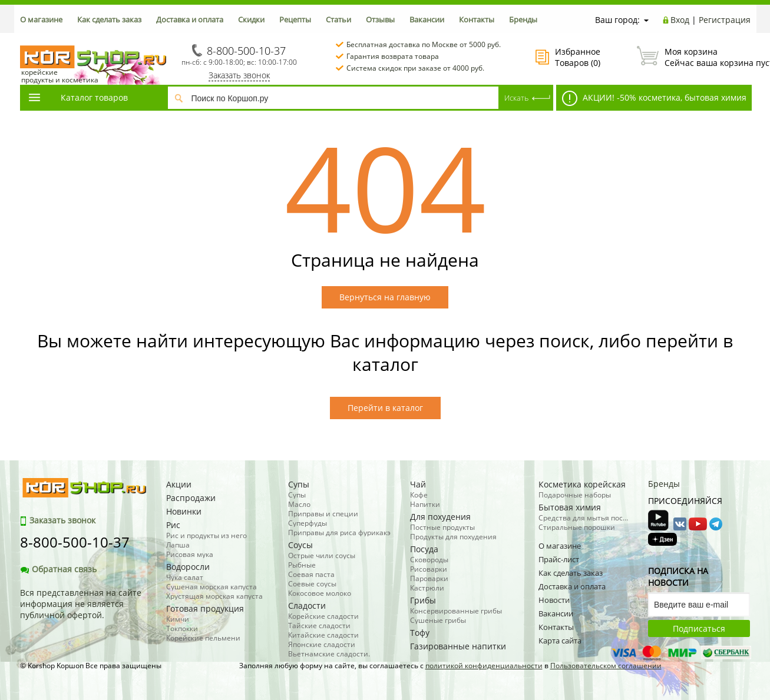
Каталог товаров (78, 97)
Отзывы (380, 19)
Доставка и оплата (190, 19)
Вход (680, 20)
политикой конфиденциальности (484, 666)
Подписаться (699, 628)
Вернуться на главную (385, 297)
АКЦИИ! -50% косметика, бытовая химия (654, 98)
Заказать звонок (239, 75)
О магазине (41, 19)
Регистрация (725, 20)
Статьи (338, 19)
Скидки (251, 19)
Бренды (523, 19)
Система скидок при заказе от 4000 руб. (415, 68)
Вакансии (427, 19)
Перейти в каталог (385, 408)
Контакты (477, 19)
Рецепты (295, 19)
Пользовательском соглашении (606, 666)
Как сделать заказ (109, 19)
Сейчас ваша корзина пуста (694, 57)
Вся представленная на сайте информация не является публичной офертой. (81, 604)
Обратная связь (58, 569)
